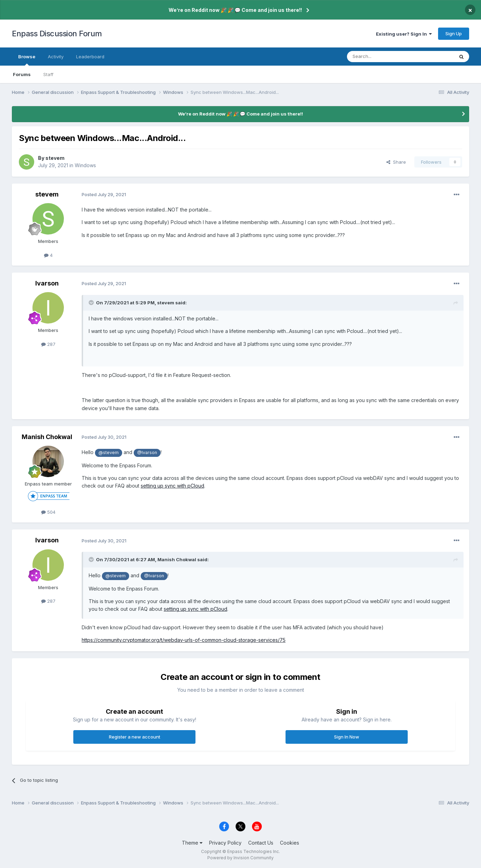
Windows (85, 165)
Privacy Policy (225, 843)
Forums (22, 74)
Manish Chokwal (47, 437)
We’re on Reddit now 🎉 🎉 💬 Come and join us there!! (235, 10)
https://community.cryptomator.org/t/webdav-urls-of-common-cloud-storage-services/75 (184, 640)
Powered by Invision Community (240, 858)
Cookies (290, 843)
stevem (55, 158)
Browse (27, 60)
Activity (56, 57)
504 (48, 512)
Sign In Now (347, 737)
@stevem (109, 452)
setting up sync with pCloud (172, 486)
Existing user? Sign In (404, 34)
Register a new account (135, 737)
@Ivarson (147, 452)
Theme (192, 843)
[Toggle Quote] (92, 303)
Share (396, 162)
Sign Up (454, 34)
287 (48, 344)
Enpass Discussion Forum (57, 34)
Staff (48, 74)
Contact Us (261, 843)
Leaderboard (90, 57)
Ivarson (47, 283)
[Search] (383, 57)
